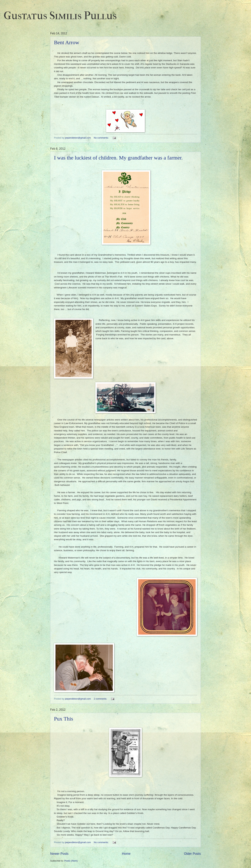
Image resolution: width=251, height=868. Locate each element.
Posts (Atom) (71, 861)
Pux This (64, 719)
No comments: (102, 138)
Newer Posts (59, 854)
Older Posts (192, 854)
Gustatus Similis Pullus (60, 16)
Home (126, 854)
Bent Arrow (67, 42)
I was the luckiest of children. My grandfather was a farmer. (118, 158)
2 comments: (101, 699)
